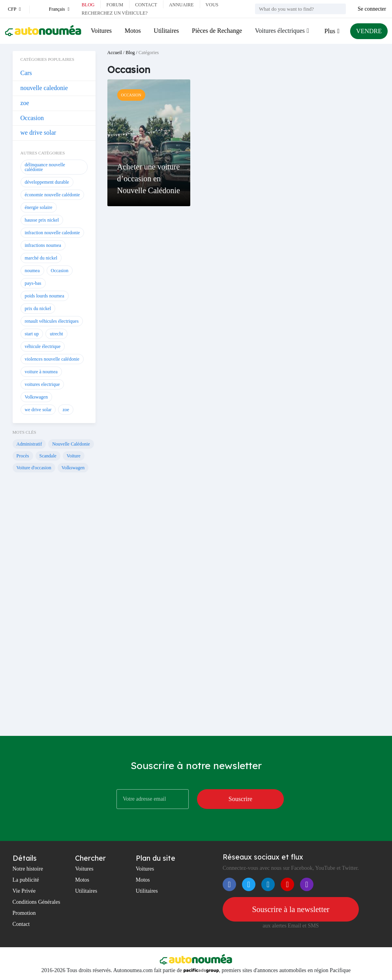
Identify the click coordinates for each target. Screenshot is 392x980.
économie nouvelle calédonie (53, 195)
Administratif (29, 444)
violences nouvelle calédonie (52, 359)
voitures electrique (42, 384)
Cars (26, 73)
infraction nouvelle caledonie (53, 233)
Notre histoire (28, 869)
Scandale (48, 456)
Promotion (24, 913)
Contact (146, 5)
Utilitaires (166, 31)
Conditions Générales (37, 902)
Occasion (32, 118)
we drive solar (38, 133)
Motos (133, 31)
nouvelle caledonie (44, 88)
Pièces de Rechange (217, 31)
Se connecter (372, 9)
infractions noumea (43, 245)
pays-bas (33, 283)
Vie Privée (24, 891)
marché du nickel (41, 258)
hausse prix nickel (42, 220)
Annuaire (181, 5)
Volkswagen (36, 397)
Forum (115, 5)
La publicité (26, 880)
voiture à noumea (41, 372)
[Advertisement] (54, 609)
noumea (32, 271)
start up (32, 334)
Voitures (101, 31)
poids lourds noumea (45, 296)
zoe (25, 103)
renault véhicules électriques (52, 321)
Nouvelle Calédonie (71, 444)
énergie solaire (39, 207)
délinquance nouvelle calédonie (45, 167)
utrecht (56, 334)
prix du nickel (38, 308)
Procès (23, 456)
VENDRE (369, 31)
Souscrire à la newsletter (291, 909)
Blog (88, 5)
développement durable (47, 182)
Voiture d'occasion (34, 468)
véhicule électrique (43, 346)
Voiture (74, 456)
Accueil (115, 53)
